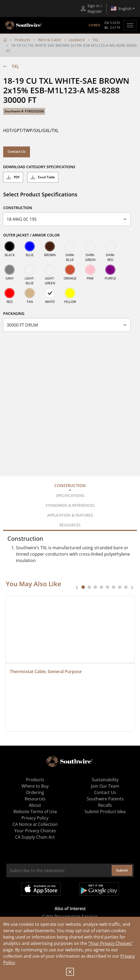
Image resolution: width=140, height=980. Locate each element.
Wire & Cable (49, 40)
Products (22, 40)
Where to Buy (35, 786)
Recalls (105, 805)
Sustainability (105, 780)
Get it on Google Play (99, 889)
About (35, 805)
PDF (13, 177)
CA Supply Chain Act (35, 837)
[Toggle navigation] (130, 25)
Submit (122, 870)
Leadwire (77, 40)
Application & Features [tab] (70, 515)
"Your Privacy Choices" (110, 943)
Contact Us (17, 151)
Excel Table (43, 177)
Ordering (35, 792)
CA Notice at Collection (35, 824)
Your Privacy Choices (35, 831)
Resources (35, 799)
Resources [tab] (70, 525)
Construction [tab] (70, 485)
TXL (96, 40)
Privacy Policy (35, 818)
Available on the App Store (41, 889)
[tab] (83, 587)
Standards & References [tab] (70, 505)
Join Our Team (105, 786)
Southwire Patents (105, 799)
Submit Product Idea (105, 812)
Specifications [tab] (70, 495)
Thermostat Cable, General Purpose (46, 671)
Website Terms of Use (35, 812)
